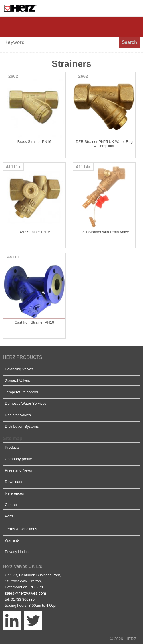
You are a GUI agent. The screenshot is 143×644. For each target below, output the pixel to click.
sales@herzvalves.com (25, 593)
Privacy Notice (17, 552)
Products (12, 447)
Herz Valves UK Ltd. (23, 566)
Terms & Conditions (21, 529)
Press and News (18, 470)
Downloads (14, 482)
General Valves (17, 381)
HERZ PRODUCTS (23, 357)
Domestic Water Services (26, 403)
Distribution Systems (22, 426)
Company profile (18, 459)
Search (129, 42)
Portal (10, 516)
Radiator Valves (18, 415)
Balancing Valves (19, 369)
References (14, 493)
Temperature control (21, 392)
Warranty (12, 540)
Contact (11, 505)
